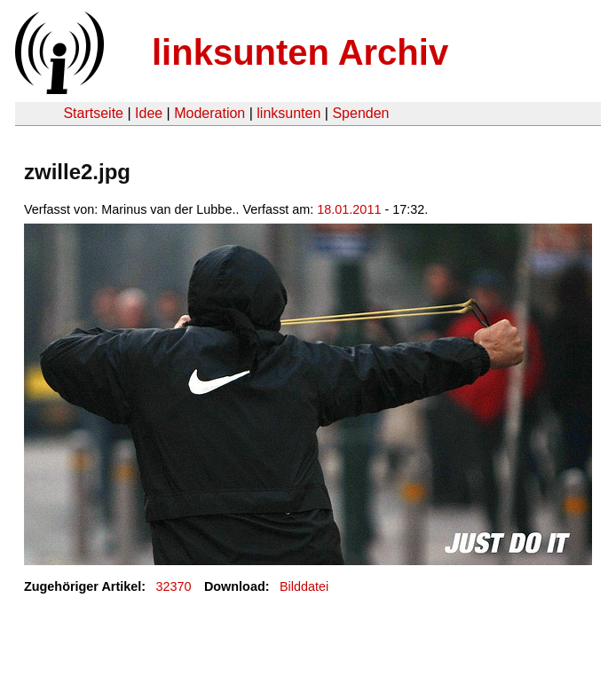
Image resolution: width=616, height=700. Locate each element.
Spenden (360, 113)
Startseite (93, 113)
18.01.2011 (349, 209)
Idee (149, 113)
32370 (174, 586)
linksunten (288, 113)
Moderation (209, 113)
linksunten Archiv (300, 52)
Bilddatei (304, 586)
